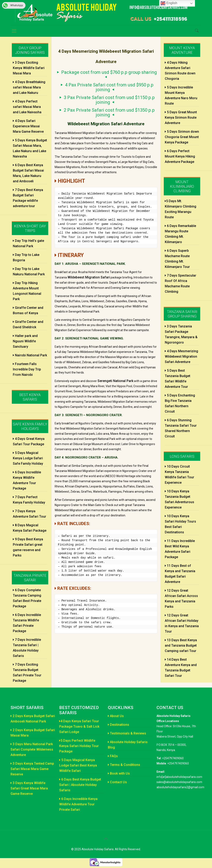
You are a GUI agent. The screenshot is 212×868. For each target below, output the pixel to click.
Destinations (119, 725)
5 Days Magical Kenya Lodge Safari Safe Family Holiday (28, 458)
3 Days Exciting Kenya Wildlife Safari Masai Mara (29, 68)
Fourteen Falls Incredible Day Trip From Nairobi (27, 369)
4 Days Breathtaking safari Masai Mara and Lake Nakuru (29, 87)
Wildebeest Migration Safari (89, 277)
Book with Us (119, 773)
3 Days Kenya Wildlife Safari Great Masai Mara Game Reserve (29, 788)
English (169, 3)
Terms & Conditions (124, 765)
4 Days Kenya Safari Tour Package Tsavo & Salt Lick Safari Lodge (79, 727)
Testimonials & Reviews (127, 733)
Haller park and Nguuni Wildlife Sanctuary (25, 341)
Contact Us (117, 782)
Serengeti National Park (115, 381)
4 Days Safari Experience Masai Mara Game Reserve (28, 126)
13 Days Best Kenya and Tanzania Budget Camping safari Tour (181, 645)
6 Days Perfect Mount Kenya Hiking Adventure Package (180, 156)
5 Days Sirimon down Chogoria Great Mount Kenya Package (182, 137)
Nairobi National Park (30, 355)
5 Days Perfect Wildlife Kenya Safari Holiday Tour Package (79, 746)
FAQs (113, 756)
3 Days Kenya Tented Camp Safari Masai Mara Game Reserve (32, 769)
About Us (116, 716)
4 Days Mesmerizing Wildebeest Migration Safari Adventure (181, 356)
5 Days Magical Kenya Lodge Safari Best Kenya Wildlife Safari (78, 765)
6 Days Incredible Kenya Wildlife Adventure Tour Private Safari (78, 804)
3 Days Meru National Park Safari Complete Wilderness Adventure (32, 749)
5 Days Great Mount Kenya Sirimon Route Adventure (181, 118)
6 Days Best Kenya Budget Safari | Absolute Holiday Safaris (80, 785)
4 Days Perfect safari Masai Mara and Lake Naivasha (27, 107)
